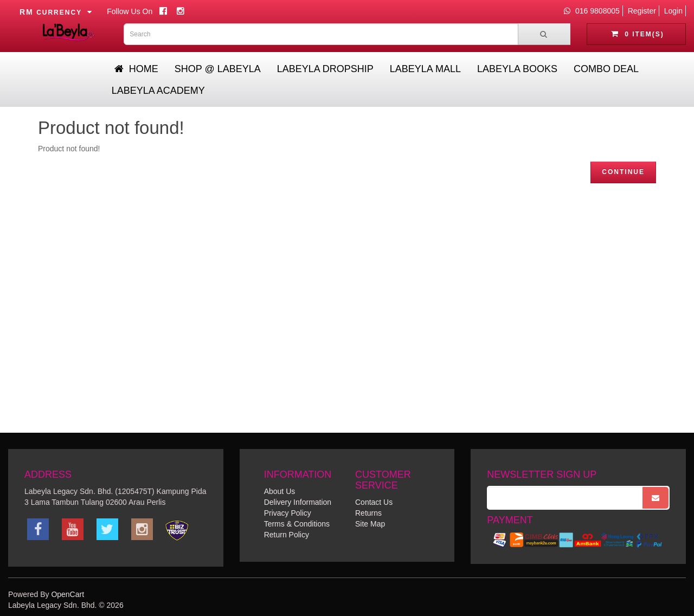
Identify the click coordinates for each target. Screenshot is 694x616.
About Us (280, 491)
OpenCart (68, 594)
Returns (368, 513)
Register (642, 11)
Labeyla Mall (425, 69)
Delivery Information (298, 502)
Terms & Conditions (297, 524)
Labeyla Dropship (325, 69)
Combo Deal (606, 69)
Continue (623, 172)
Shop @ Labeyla (218, 69)
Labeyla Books (517, 69)
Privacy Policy (288, 513)
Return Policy (287, 535)
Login (673, 11)
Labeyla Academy (158, 91)
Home (136, 69)
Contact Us (374, 502)
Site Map (370, 524)
